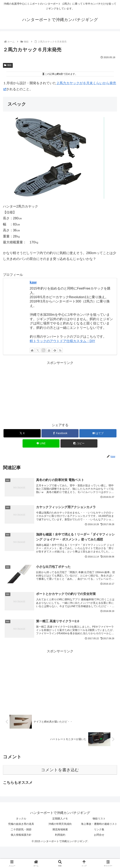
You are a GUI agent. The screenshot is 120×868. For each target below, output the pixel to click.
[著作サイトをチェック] (32, 350)
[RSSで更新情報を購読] (60, 350)
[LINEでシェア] (41, 443)
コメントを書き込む (60, 771)
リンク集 (99, 830)
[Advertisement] (60, 392)
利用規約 (60, 836)
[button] (79, 443)
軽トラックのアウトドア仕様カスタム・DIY (62, 341)
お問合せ (99, 836)
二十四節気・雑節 (21, 830)
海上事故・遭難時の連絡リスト (99, 825)
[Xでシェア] (22, 433)
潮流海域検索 (60, 830)
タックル (21, 820)
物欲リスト (99, 820)
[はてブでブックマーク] (98, 433)
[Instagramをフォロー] (43, 350)
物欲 (8, 65)
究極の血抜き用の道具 (21, 825)
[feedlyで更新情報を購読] (55, 350)
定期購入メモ (60, 820)
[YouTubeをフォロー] (49, 350)
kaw (33, 282)
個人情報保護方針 (21, 836)
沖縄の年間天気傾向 (60, 825)
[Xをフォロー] (38, 350)
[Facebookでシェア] (60, 433)
